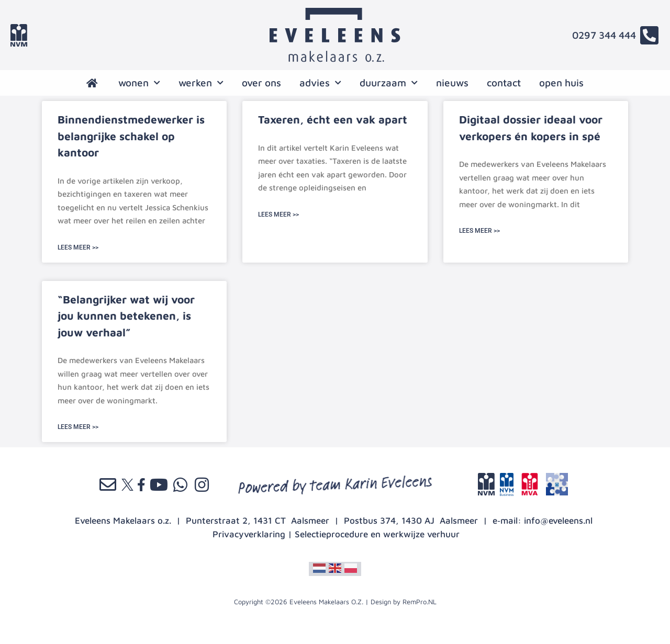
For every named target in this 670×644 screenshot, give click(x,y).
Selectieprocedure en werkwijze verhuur (377, 534)
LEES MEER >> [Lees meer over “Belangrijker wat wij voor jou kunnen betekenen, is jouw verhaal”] (78, 427)
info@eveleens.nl (558, 521)
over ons (261, 83)
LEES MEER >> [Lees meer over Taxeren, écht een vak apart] (278, 214)
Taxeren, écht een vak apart (333, 119)
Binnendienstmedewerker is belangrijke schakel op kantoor (131, 136)
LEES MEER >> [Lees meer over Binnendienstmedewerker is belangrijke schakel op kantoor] (78, 247)
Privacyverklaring (249, 534)
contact (504, 83)
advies (320, 83)
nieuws (452, 83)
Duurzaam (389, 83)
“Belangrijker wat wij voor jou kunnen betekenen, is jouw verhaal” (126, 316)
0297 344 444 (604, 35)
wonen (139, 83)
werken (201, 83)
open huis (561, 83)
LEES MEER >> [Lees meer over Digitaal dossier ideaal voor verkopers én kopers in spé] (479, 231)
